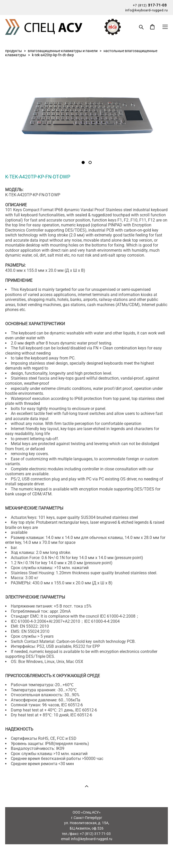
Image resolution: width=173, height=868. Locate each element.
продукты (14, 51)
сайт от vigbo (86, 856)
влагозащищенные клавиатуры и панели (63, 51)
